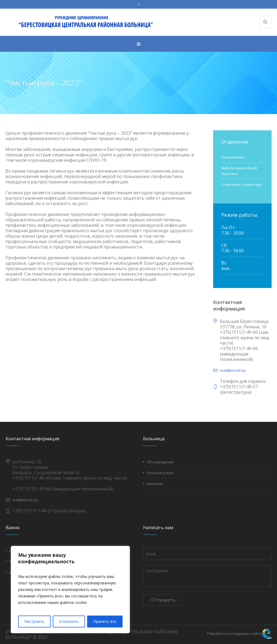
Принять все (105, 621)
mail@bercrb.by (233, 370)
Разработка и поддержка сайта (234, 633)
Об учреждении (160, 462)
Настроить (34, 621)
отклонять (69, 621)
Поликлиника (233, 157)
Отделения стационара (242, 185)
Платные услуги (160, 473)
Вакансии (155, 484)
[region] (70, 590)
